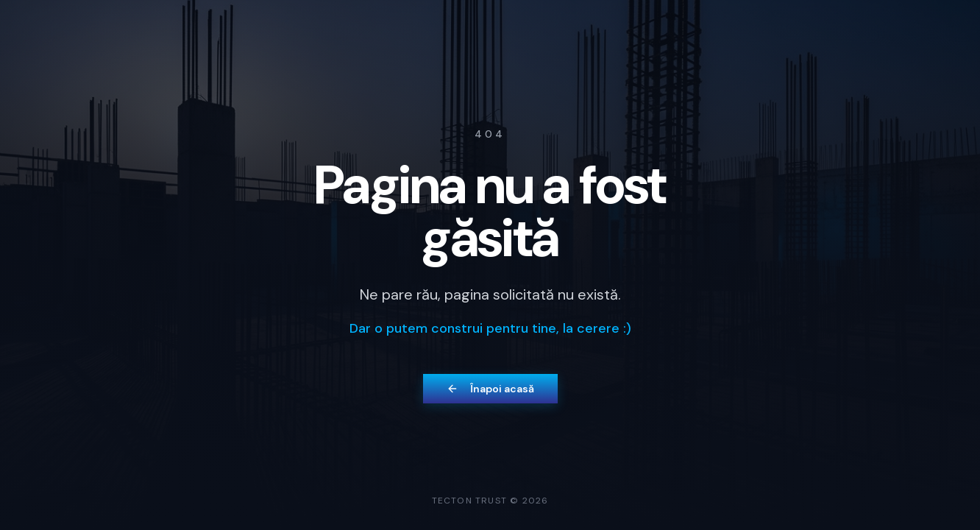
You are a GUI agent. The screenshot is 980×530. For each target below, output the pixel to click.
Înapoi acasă (490, 389)
